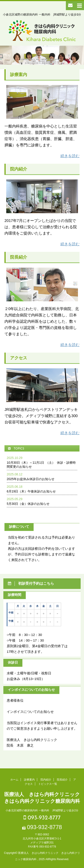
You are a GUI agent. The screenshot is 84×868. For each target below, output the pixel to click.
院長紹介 (62, 780)
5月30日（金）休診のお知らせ (28, 504)
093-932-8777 (42, 818)
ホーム (14, 780)
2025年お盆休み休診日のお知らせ (31, 479)
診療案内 (29, 780)
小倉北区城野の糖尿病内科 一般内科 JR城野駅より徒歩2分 (42, 810)
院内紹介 (46, 780)
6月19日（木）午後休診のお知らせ (31, 491)
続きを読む (70, 156)
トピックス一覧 (48, 784)
